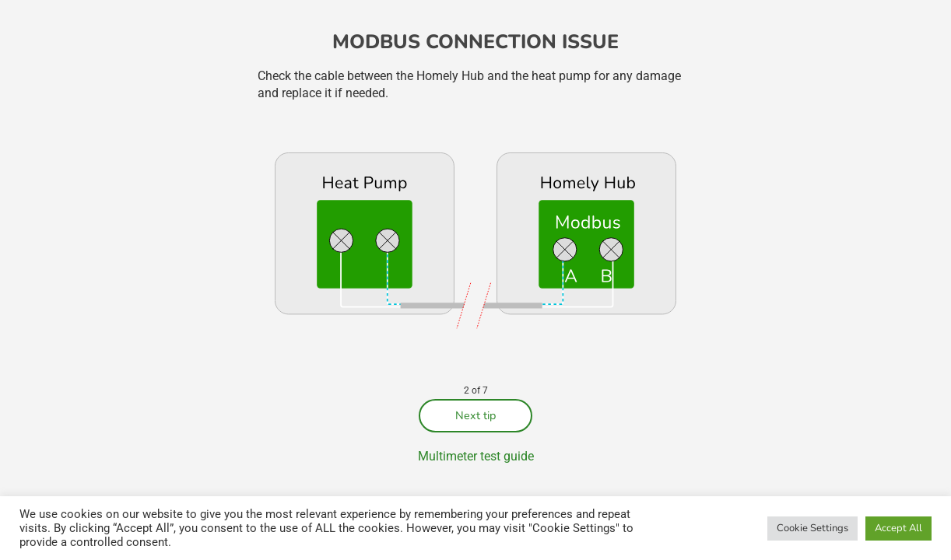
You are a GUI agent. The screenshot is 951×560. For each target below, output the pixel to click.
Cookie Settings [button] (812, 528)
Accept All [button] (898, 528)
